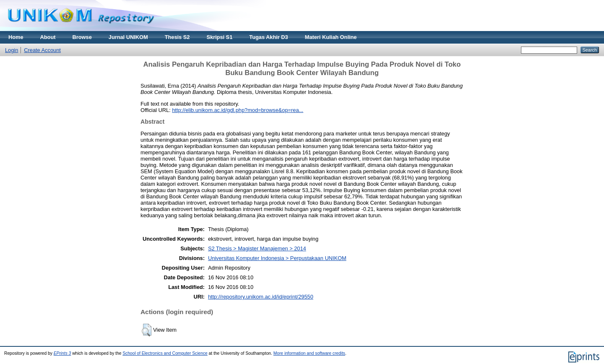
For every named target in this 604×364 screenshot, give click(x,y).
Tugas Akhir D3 (268, 37)
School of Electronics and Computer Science (165, 353)
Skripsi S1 (219, 37)
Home (16, 37)
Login (12, 50)
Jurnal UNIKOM (128, 37)
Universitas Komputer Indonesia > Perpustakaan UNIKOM (277, 258)
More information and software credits (309, 353)
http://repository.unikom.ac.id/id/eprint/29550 (261, 297)
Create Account (42, 50)
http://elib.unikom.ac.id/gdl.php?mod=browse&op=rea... (238, 110)
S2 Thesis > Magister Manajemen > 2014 (257, 248)
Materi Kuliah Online (331, 37)
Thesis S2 (177, 37)
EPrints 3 (62, 353)
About (48, 37)
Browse (82, 37)
